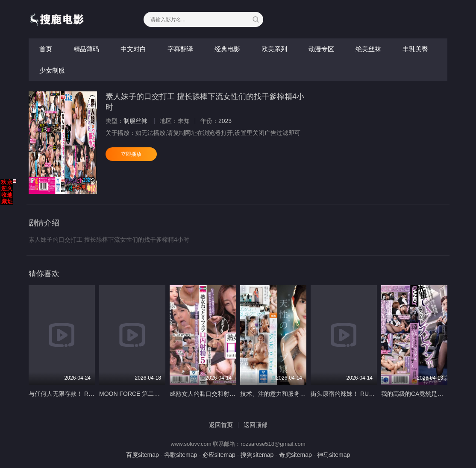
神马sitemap (333, 455)
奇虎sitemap (295, 455)
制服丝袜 (135, 121)
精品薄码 (86, 49)
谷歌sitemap (181, 455)
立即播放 (131, 154)
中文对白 (133, 49)
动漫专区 (321, 49)
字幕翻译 (180, 49)
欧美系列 (274, 49)
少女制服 (52, 70)
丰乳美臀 (415, 49)
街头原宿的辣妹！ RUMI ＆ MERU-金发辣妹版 (372, 394)
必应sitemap (219, 455)
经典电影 (227, 49)
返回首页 (221, 425)
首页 (46, 49)
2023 (225, 121)
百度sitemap (143, 455)
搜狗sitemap (257, 455)
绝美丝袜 (368, 49)
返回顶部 (256, 425)
